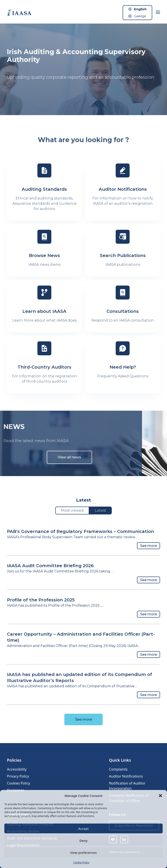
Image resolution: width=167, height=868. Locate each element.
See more (149, 546)
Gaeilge (140, 16)
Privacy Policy (18, 776)
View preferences (84, 853)
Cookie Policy (81, 862)
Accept (83, 829)
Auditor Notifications (126, 776)
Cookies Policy (18, 783)
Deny (84, 841)
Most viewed (72, 510)
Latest (100, 510)
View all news (61, 457)
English (140, 9)
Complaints (118, 769)
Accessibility (17, 769)
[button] (160, 796)
